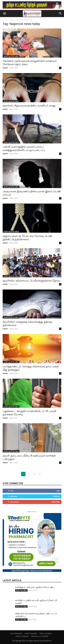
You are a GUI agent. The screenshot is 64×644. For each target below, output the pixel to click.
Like (58, 491)
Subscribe (55, 502)
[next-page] (40, 474)
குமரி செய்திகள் (16, 633)
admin (5, 68)
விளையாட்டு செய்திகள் (40, 636)
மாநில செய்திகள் (31, 633)
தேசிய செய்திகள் (46, 633)
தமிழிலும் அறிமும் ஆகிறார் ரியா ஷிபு (35, 587)
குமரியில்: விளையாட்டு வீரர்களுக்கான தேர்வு (31, 281)
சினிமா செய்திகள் (21, 590)
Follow (56, 496)
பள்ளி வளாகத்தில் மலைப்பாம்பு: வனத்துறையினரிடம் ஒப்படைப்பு (24, 148)
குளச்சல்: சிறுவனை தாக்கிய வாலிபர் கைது (29, 106)
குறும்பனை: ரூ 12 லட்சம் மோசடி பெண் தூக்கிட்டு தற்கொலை (28, 238)
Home (5, 20)
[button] (4, 14)
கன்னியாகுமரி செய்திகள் (11, 56)
